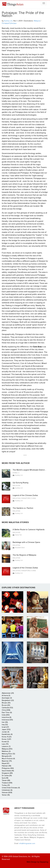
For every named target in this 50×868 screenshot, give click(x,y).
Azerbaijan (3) (7, 698)
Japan (38, 659)
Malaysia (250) (7, 749)
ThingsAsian (13, 5)
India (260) (6, 715)
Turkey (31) (6, 785)
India (37, 633)
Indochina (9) (7, 717)
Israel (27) (5, 727)
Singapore (26, 498)
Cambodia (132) (7, 708)
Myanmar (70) (7, 761)
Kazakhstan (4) (7, 734)
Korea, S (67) (6, 739)
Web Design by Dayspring (37, 862)
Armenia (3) (6, 696)
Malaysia (37, 21)
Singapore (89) (7, 773)
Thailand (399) (7, 783)
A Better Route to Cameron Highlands (29, 530)
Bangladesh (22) (8, 700)
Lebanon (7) (6, 746)
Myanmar (37, 608)
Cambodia (12, 684)
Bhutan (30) (6, 703)
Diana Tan (18, 535)
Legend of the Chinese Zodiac (25, 495)
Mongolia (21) (7, 756)
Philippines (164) (8, 768)
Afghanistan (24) (8, 693)
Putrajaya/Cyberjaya (9, 23)
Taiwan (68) (6, 780)
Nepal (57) (5, 763)
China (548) (6, 710)
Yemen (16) (6, 795)
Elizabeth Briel (20, 548)
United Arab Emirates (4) (11, 788)
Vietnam (13, 633)
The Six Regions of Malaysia (24, 555)
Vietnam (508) (7, 793)
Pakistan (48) (6, 766)
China (34, 498)
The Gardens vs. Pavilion (23, 508)
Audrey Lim (8, 21)
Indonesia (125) (7, 720)
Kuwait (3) (5, 742)
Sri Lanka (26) (7, 776)
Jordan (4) (5, 732)
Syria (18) (5, 778)
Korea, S (16, 473)
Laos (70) (5, 744)
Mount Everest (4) (8, 759)
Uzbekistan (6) (7, 790)
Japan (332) (6, 729)
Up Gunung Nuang (20, 483)
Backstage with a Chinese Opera (26, 542)
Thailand (38, 684)
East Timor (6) (7, 712)
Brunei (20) (6, 705)
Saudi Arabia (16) (8, 771)
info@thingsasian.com (27, 843)
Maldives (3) (6, 751)
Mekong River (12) (8, 754)
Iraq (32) (5, 725)
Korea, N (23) (7, 737)
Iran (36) (5, 722)
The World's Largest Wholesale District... (29, 470)
